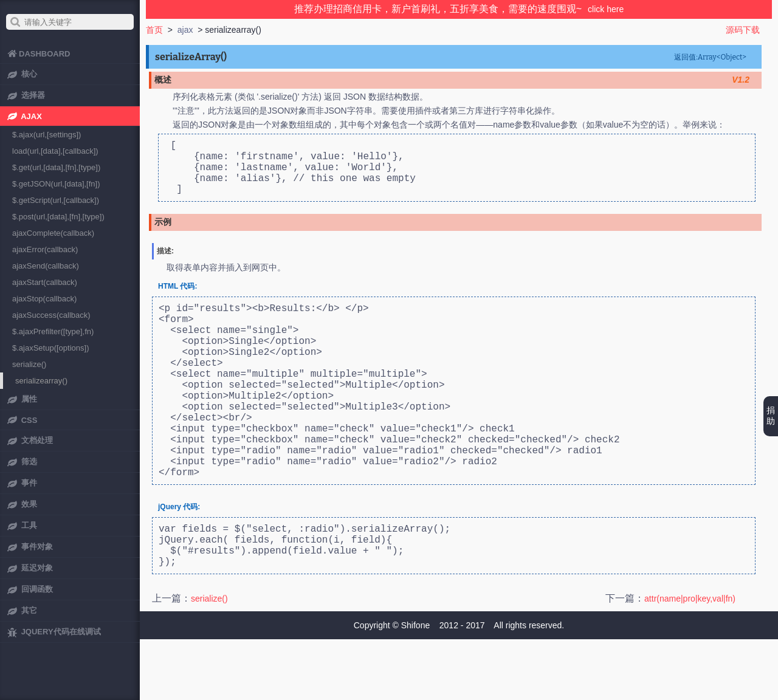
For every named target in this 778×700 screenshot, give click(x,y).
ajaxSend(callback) (46, 266)
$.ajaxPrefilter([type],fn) (53, 331)
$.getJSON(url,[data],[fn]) (56, 184)
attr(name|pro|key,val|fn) (690, 659)
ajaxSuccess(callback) (51, 315)
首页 (154, 30)
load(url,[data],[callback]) (55, 151)
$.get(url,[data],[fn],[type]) (56, 167)
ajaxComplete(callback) (53, 233)
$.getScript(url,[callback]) (56, 200)
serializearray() (41, 381)
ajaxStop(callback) (44, 299)
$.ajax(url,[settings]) (46, 135)
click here (606, 9)
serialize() (209, 659)
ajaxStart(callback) (45, 282)
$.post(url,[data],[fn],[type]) (58, 217)
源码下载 (743, 30)
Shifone (415, 686)
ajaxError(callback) (45, 249)
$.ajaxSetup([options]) (50, 348)
